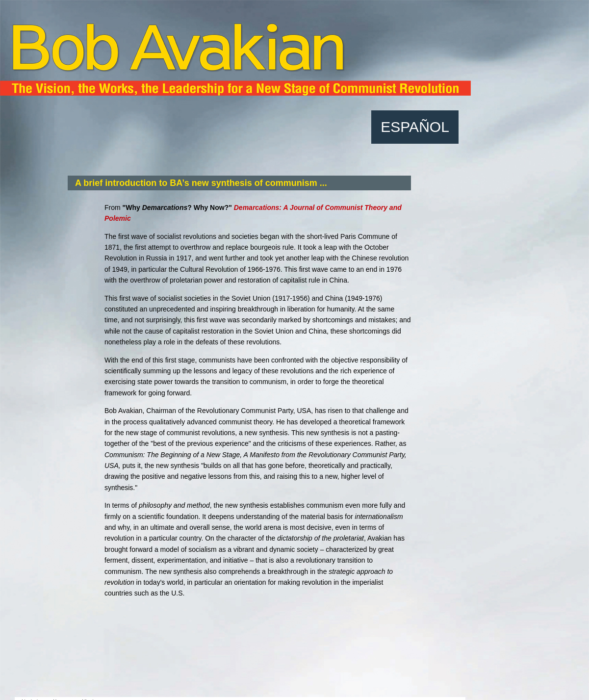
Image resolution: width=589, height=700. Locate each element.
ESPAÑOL (415, 127)
